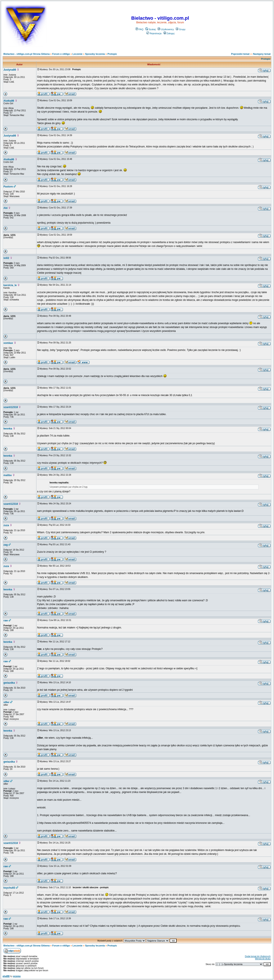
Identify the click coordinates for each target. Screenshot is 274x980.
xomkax (8, 343)
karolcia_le (10, 285)
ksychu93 (9, 888)
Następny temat (262, 54)
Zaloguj (169, 33)
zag (6, 545)
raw (6, 621)
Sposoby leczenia (95, 54)
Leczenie (77, 54)
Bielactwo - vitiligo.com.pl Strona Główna (27, 54)
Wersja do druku (263, 959)
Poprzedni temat (240, 54)
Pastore (8, 187)
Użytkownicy (166, 29)
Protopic (112, 54)
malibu (8, 475)
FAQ (139, 29)
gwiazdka (9, 683)
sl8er (6, 702)
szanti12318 (11, 407)
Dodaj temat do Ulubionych (258, 956)
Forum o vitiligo (61, 54)
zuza (6, 525)
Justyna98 (10, 70)
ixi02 (6, 258)
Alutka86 (9, 101)
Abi (5, 208)
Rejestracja (154, 33)
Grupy (181, 29)
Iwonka (8, 429)
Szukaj (150, 29)
